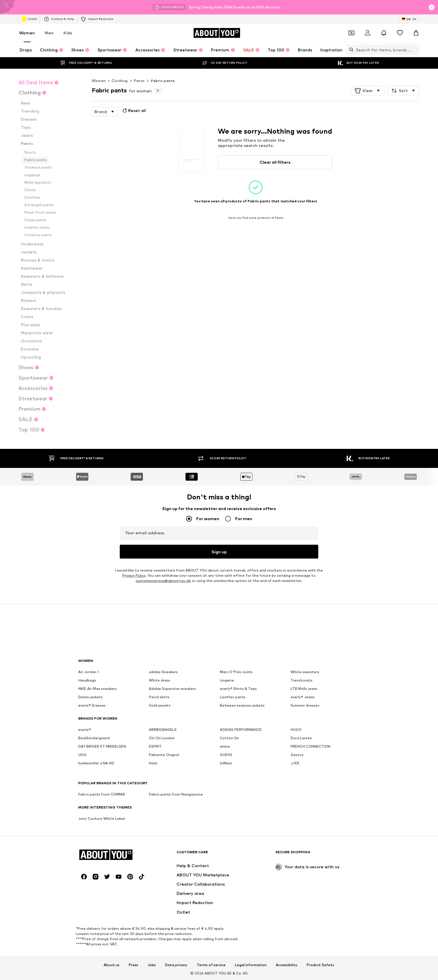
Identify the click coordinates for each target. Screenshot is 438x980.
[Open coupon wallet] (351, 33)
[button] (368, 91)
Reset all (134, 111)
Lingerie (227, 680)
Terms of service (211, 965)
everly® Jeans (303, 697)
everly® (85, 730)
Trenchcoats (302, 680)
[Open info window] (432, 7)
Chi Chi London (162, 738)
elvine (225, 746)
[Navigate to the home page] (217, 33)
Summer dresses (305, 705)
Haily (153, 763)
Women (27, 33)
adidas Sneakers (163, 672)
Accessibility (287, 965)
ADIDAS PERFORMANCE (241, 730)
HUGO (296, 730)
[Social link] (84, 877)
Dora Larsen (301, 738)
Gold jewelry (160, 705)
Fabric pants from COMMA (102, 794)
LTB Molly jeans (304, 689)
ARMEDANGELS (163, 730)
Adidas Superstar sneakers (173, 689)
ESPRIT (155, 746)
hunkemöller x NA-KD (96, 763)
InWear (226, 763)
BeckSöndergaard (94, 738)
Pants (139, 81)
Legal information (251, 965)
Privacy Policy (134, 575)
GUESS (226, 755)
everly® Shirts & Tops (238, 689)
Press (133, 965)
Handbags (87, 680)
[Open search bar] (350, 50)
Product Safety (321, 965)
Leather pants (233, 697)
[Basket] (416, 33)
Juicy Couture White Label (102, 818)
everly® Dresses (92, 705)
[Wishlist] (400, 33)
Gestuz (297, 755)
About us (112, 965)
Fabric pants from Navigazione (176, 794)
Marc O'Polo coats (236, 672)
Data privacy (176, 965)
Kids (68, 33)
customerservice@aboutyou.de (163, 581)
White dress (160, 680)
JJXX (295, 763)
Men (49, 33)
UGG (82, 755)
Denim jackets (90, 697)
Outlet (29, 19)
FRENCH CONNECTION (310, 746)
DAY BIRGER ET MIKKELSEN (102, 746)
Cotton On (229, 738)
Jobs (152, 965)
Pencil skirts (159, 697)
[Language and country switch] (409, 19)
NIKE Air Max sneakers (97, 689)
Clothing (120, 81)
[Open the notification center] (384, 33)
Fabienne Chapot (164, 755)
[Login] (368, 33)
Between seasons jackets (242, 705)
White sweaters (305, 672)
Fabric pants (163, 81)
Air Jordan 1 (88, 672)
